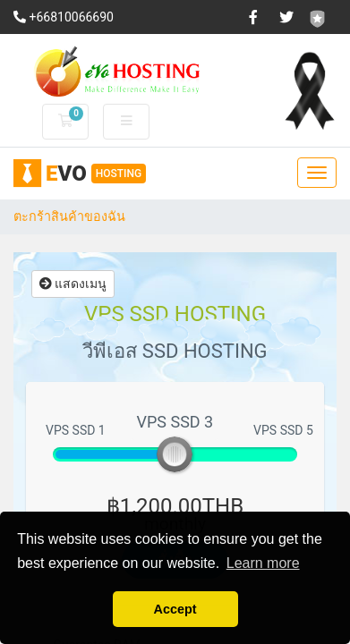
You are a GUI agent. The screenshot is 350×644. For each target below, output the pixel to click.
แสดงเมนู (73, 284)
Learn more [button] (263, 563)
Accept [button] (175, 609)
